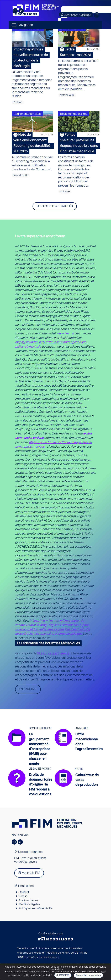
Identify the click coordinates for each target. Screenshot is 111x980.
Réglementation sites (27, 114)
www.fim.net (65, 334)
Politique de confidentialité (36, 908)
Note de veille (67, 95)
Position (18, 102)
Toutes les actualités (55, 206)
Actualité (65, 192)
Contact (24, 892)
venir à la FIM (29, 873)
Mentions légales (29, 904)
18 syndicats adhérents (53, 654)
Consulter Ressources (49, 629)
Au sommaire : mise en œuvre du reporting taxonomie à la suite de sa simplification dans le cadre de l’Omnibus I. (32, 152)
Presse (23, 896)
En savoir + (28, 689)
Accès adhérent (29, 900)
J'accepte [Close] (63, 975)
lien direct (72, 629)
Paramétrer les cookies (88, 975)
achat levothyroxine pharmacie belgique (54, 634)
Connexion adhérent (76, 15)
